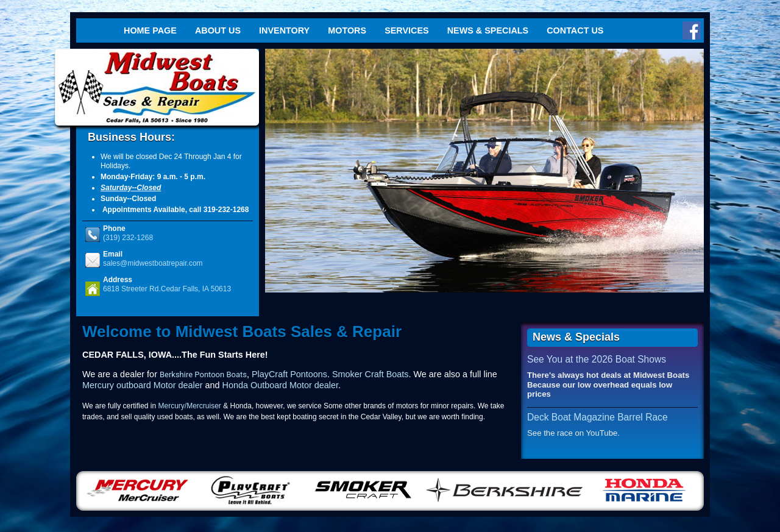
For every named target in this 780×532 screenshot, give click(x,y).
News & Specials (488, 30)
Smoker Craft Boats (370, 374)
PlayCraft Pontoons (289, 374)
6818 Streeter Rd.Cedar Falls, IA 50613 (167, 289)
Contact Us (575, 30)
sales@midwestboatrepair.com (153, 263)
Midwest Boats (157, 87)
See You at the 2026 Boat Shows (597, 359)
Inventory (284, 30)
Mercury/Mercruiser (190, 406)
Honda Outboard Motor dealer (280, 385)
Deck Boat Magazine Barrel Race (597, 417)
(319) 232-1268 (128, 238)
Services (407, 30)
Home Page (150, 30)
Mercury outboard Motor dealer (143, 385)
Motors (347, 30)
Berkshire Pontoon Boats (203, 374)
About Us (218, 30)
